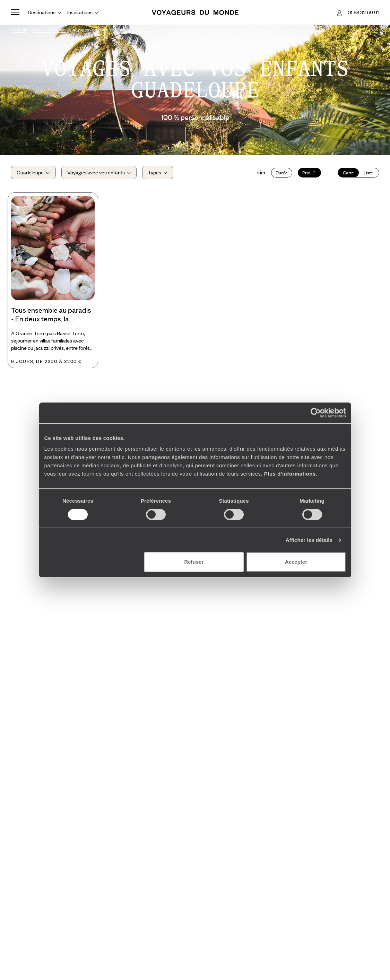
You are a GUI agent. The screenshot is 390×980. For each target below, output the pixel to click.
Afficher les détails (309, 540)
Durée (281, 173)
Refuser (194, 562)
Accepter (296, 562)
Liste (368, 173)
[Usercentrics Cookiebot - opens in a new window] (316, 413)
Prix (309, 173)
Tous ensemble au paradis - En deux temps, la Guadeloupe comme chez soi (51, 315)
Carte (348, 173)
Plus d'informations (290, 474)
